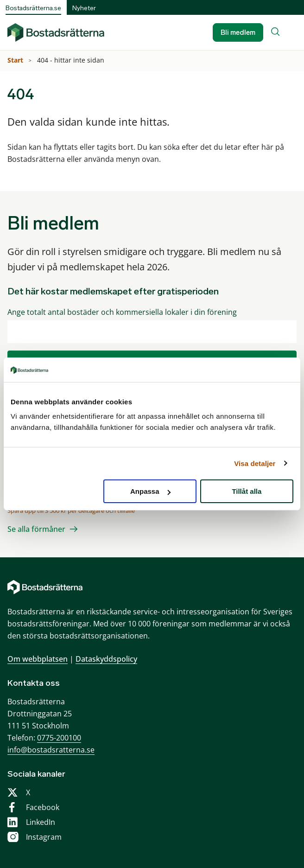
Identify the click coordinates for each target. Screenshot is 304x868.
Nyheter (84, 8)
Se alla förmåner (36, 529)
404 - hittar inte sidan (72, 60)
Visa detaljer (255, 463)
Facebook (43, 807)
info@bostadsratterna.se (51, 750)
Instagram (44, 837)
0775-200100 (59, 738)
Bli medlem (238, 32)
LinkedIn (41, 822)
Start (16, 60)
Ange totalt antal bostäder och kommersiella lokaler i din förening (122, 312)
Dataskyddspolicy (106, 659)
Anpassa (150, 491)
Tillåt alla (247, 491)
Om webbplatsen (38, 659)
